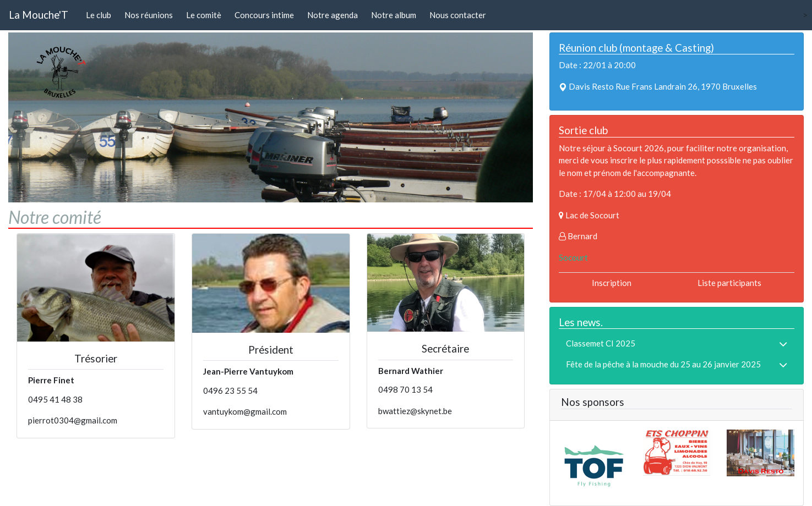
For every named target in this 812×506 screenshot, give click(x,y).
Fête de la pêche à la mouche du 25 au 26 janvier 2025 (663, 364)
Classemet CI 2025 (601, 343)
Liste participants (729, 283)
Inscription (612, 283)
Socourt (573, 257)
